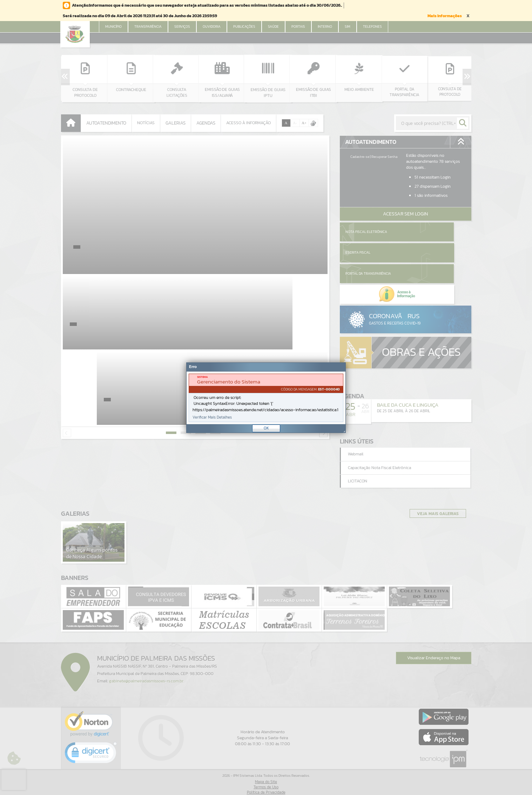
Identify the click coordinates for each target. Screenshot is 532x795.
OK (266, 428)
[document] (266, 398)
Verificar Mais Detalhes (212, 417)
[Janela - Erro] (266, 398)
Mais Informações (445, 16)
